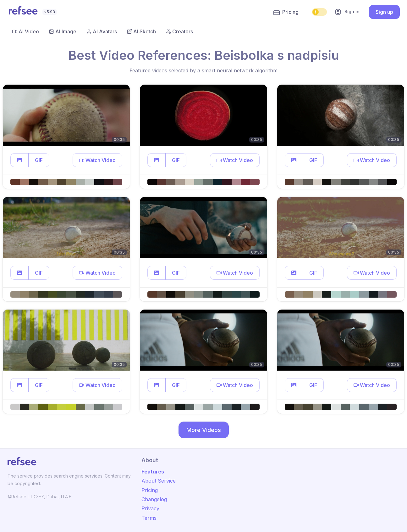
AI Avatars (102, 31)
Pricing (286, 12)
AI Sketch (141, 31)
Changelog (154, 499)
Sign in (347, 12)
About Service (159, 481)
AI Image (63, 31)
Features (153, 472)
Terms (149, 518)
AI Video (26, 31)
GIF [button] (39, 160)
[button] (19, 160)
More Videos (204, 430)
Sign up (384, 12)
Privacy (150, 508)
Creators (179, 31)
